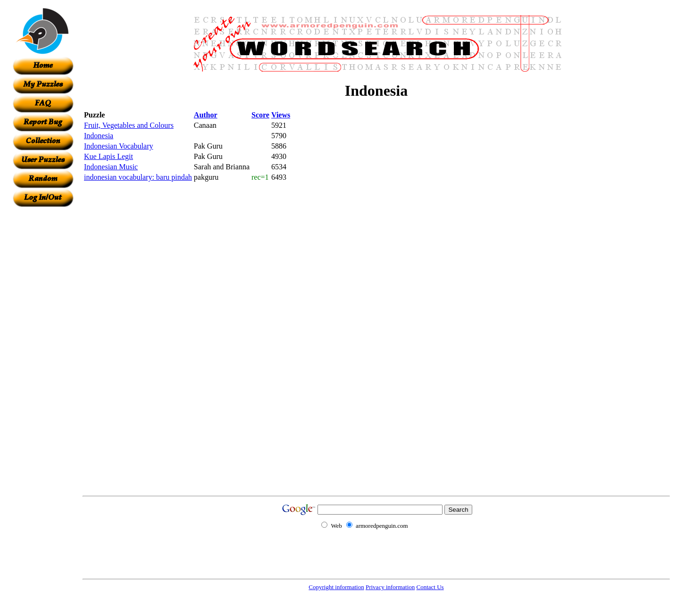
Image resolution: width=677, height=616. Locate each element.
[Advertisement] (43, 349)
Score (260, 115)
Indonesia (99, 136)
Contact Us (430, 587)
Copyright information (336, 587)
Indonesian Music (111, 167)
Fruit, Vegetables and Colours (129, 125)
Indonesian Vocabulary (118, 146)
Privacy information (390, 587)
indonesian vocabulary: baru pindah (138, 177)
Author (206, 115)
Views (281, 115)
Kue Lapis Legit (109, 156)
